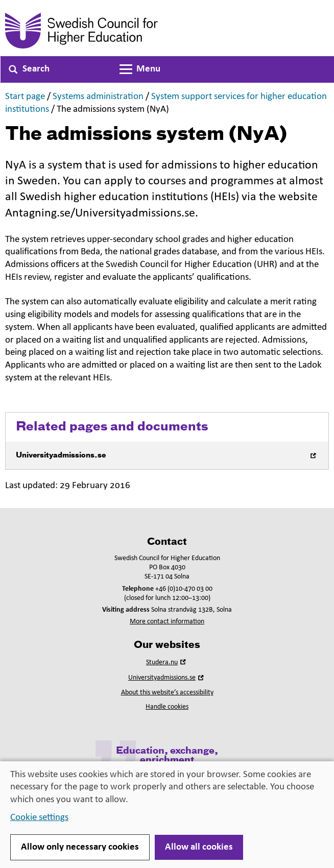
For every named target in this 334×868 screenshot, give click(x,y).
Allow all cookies (199, 847)
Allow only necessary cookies (80, 847)
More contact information (167, 622)
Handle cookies (167, 707)
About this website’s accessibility (167, 693)
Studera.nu (167, 662)
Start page (25, 97)
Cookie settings (39, 818)
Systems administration (98, 97)
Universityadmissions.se (167, 678)
